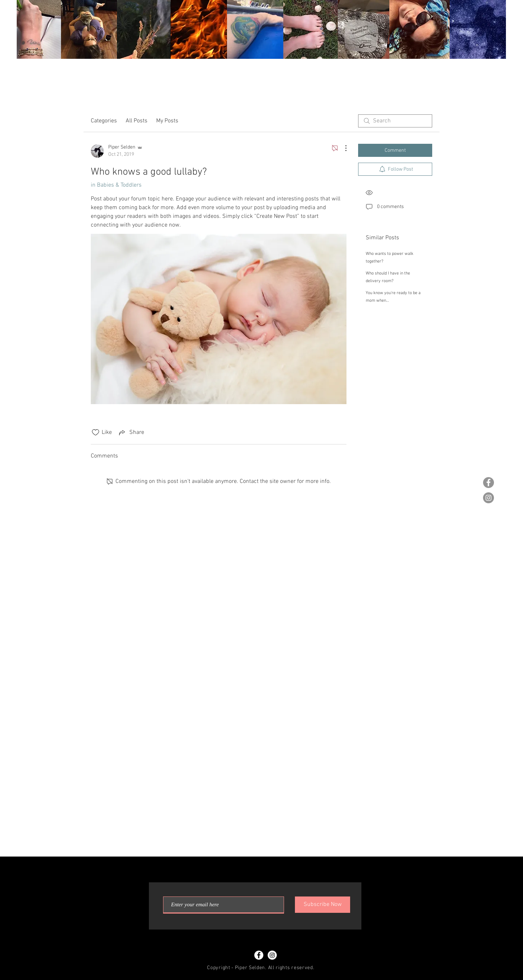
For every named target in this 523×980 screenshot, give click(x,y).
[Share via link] (131, 432)
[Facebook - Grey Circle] (488, 483)
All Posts (137, 121)
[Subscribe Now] (323, 905)
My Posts (167, 121)
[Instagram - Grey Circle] (488, 498)
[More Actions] (342, 148)
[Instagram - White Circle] (272, 955)
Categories (104, 121)
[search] (395, 121)
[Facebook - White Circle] (259, 955)
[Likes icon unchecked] (96, 432)
